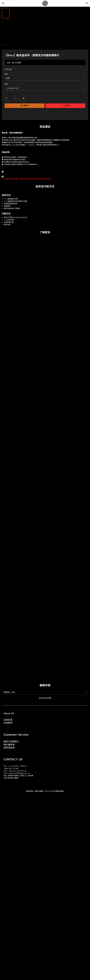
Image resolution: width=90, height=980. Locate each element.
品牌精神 (8, 723)
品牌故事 (8, 720)
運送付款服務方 (11, 742)
